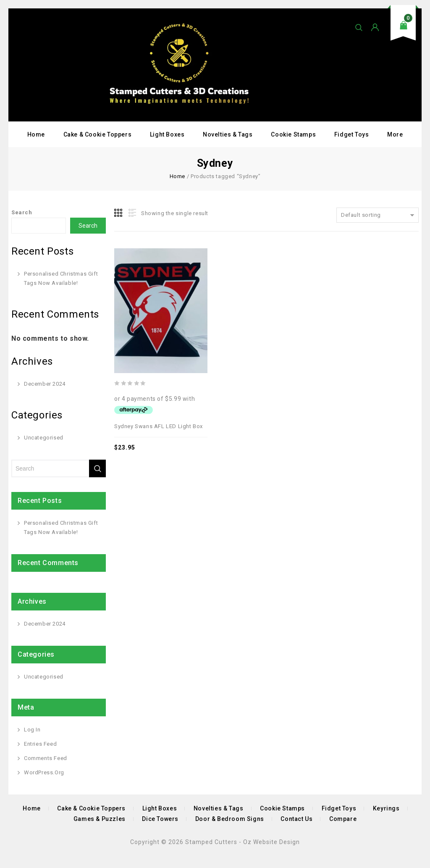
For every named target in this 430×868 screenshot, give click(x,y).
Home (36, 134)
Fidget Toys (352, 134)
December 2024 (45, 384)
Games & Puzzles (100, 819)
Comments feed (46, 758)
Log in (32, 730)
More (395, 134)
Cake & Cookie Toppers (98, 134)
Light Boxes (167, 134)
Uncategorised (44, 438)
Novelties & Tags (228, 134)
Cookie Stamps (293, 134)
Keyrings (386, 808)
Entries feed (40, 744)
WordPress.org (44, 772)
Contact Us (296, 819)
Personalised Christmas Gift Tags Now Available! (61, 278)
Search (22, 212)
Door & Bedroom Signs (230, 819)
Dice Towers (160, 819)
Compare (343, 819)
